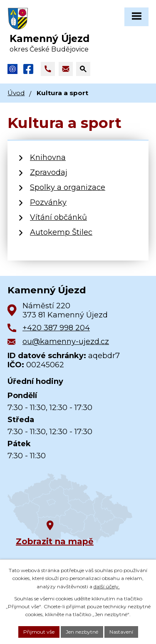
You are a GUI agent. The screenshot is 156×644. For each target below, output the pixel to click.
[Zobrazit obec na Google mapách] (70, 509)
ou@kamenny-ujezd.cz (66, 342)
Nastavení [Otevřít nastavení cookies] (121, 632)
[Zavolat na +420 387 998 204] (48, 69)
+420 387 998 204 (56, 328)
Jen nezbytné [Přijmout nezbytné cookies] (82, 632)
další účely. (107, 586)
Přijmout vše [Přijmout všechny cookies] (39, 632)
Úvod (16, 93)
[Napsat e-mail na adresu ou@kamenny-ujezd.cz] (66, 69)
